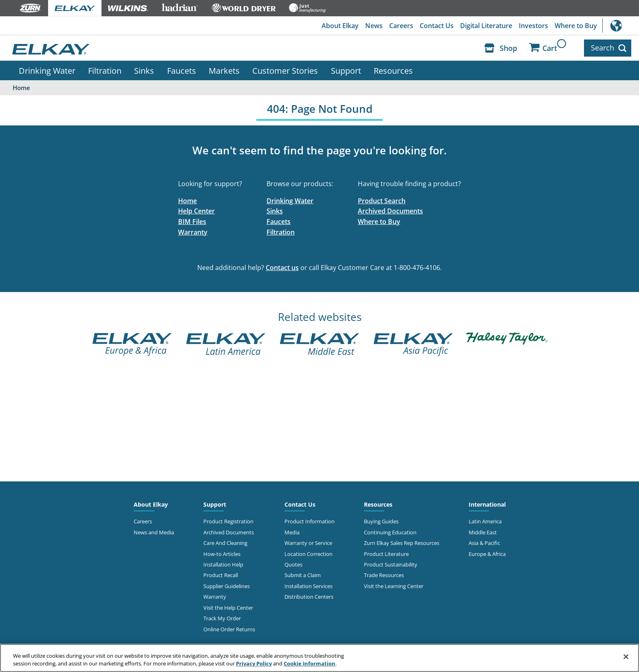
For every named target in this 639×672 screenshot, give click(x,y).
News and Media (154, 532)
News (374, 26)
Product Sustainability (391, 564)
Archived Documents (390, 211)
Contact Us (437, 26)
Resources (393, 70)
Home (187, 201)
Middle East (483, 532)
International (621, 25)
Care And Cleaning (225, 543)
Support (346, 70)
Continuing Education (390, 532)
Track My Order (222, 618)
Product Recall (221, 575)
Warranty (193, 232)
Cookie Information (310, 663)
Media (292, 532)
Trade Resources (384, 575)
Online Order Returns (229, 629)
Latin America (485, 521)
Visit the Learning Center (394, 586)
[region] (319, 658)
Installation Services (308, 586)
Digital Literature (486, 26)
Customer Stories (285, 70)
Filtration (105, 70)
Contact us (282, 268)
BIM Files (192, 222)
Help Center (196, 211)
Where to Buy (576, 26)
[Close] (626, 657)
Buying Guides (381, 521)
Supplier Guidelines (227, 586)
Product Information (310, 521)
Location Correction (308, 554)
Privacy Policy (254, 663)
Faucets (182, 70)
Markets (224, 70)
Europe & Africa (487, 554)
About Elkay (340, 26)
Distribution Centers (309, 597)
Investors (533, 26)
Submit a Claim (303, 575)
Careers (401, 26)
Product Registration (228, 521)
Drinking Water (47, 70)
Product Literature (386, 554)
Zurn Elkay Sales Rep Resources (402, 543)
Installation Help (223, 564)
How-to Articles (222, 554)
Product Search (382, 201)
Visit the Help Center (228, 608)
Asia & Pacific (484, 543)
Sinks (144, 70)
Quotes (293, 564)
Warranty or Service (308, 543)
